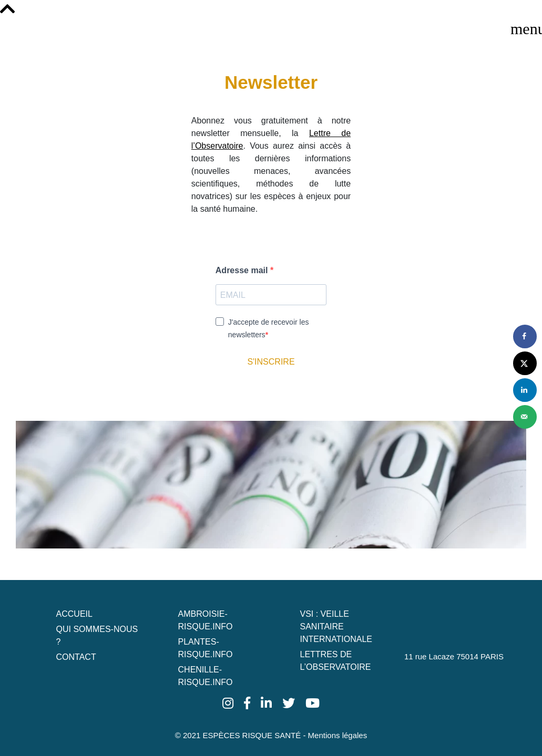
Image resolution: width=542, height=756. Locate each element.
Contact (76, 657)
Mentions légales (338, 735)
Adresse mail (243, 270)
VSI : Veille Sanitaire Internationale (336, 626)
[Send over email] (525, 417)
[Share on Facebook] (525, 336)
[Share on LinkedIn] (525, 390)
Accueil (74, 614)
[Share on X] (525, 363)
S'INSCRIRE (271, 362)
